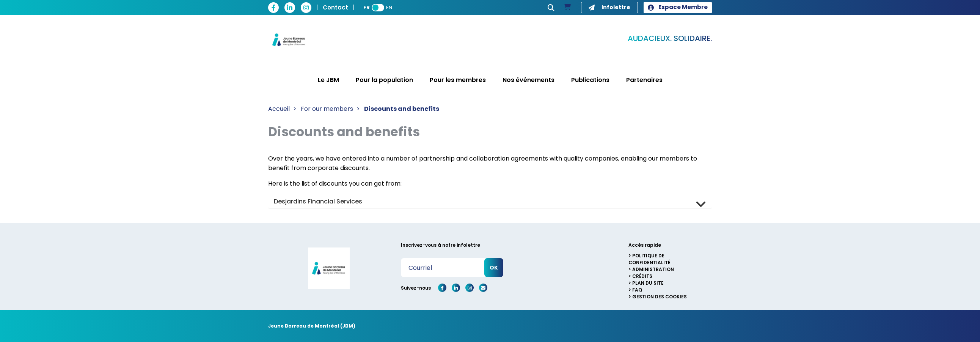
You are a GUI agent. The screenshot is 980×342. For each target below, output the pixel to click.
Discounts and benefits (402, 109)
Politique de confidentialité (649, 259)
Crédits (642, 276)
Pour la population (384, 80)
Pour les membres (458, 80)
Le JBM (328, 80)
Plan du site (648, 283)
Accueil (279, 109)
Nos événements (528, 80)
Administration (653, 269)
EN (389, 7)
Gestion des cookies (660, 297)
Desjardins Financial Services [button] (318, 201)
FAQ (637, 290)
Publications (590, 80)
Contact (335, 7)
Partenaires (644, 80)
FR (367, 7)
